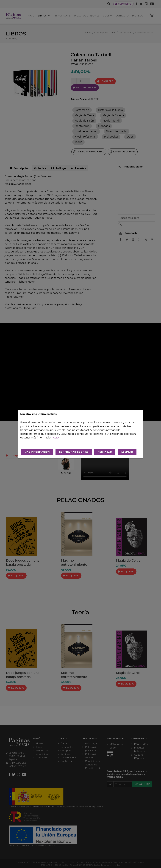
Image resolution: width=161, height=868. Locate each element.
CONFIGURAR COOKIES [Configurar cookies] (74, 452)
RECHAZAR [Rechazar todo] (105, 452)
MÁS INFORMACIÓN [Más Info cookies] (37, 452)
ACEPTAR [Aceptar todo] (127, 452)
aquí (56, 438)
